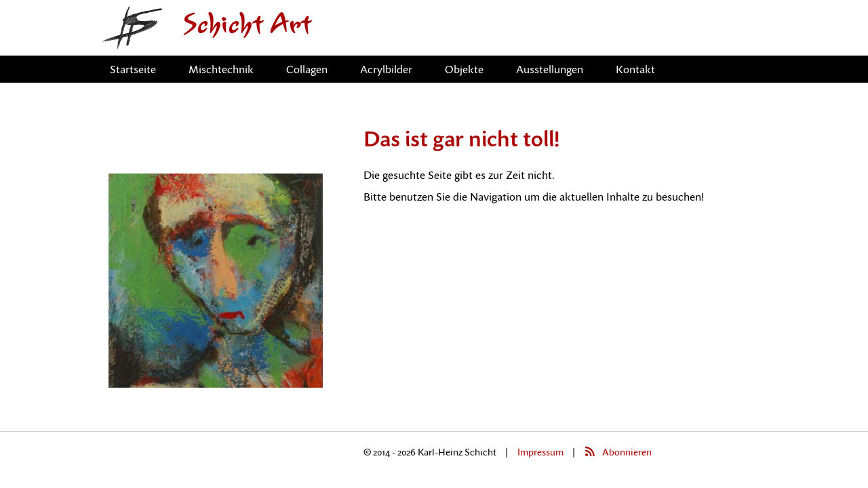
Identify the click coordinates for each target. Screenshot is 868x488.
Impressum (540, 452)
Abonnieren (627, 452)
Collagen (307, 69)
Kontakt (635, 69)
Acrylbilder (386, 69)
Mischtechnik (221, 69)
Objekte (464, 69)
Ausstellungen (550, 69)
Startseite (133, 69)
